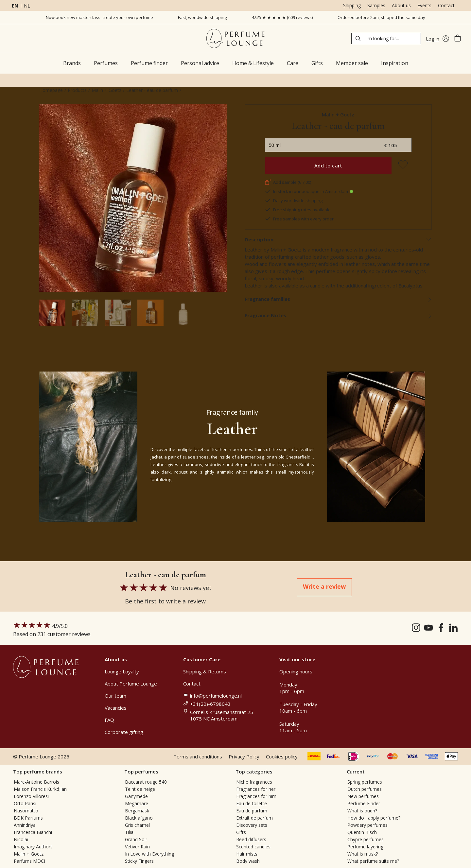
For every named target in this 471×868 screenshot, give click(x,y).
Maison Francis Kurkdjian (40, 789)
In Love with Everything (149, 854)
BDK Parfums (28, 818)
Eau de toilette (252, 803)
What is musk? (363, 854)
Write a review (324, 586)
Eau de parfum (252, 811)
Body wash (248, 861)
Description (338, 239)
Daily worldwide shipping (294, 200)
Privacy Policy (244, 756)
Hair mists (247, 854)
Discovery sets (252, 825)
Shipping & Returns (205, 671)
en (15, 6)
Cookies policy (282, 756)
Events (424, 5)
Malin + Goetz (106, 90)
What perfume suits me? (373, 861)
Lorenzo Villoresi (31, 796)
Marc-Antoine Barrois (36, 782)
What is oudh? (362, 811)
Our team (115, 696)
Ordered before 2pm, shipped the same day (381, 17)
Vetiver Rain (137, 847)
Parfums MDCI (29, 861)
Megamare (137, 803)
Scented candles (253, 847)
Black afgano (139, 818)
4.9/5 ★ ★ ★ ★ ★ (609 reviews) (282, 17)
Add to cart (328, 165)
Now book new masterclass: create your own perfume (99, 17)
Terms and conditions (198, 756)
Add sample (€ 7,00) (288, 182)
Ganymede (136, 796)
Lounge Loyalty (122, 671)
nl (27, 6)
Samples (376, 5)
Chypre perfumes (366, 839)
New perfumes (363, 796)
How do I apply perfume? (374, 818)
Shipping (352, 5)
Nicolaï (21, 839)
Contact (446, 5)
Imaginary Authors (33, 847)
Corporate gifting (124, 732)
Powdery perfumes (367, 825)
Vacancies (116, 708)
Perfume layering (365, 847)
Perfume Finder (364, 803)
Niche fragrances (254, 782)
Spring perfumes (365, 782)
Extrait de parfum (254, 818)
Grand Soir (136, 839)
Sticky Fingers (139, 861)
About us (401, 5)
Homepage (51, 90)
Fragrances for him (256, 796)
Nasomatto (26, 811)
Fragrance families (338, 299)
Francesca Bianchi (33, 832)
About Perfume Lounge (131, 684)
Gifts (241, 832)
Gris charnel (137, 825)
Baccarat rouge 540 (146, 782)
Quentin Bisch (362, 832)
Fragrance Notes (338, 315)
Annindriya (25, 825)
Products (77, 90)
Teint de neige (140, 789)
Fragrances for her (256, 789)
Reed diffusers (251, 839)
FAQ (109, 720)
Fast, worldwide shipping (202, 17)
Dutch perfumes (365, 789)
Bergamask (137, 811)
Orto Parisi (25, 803)
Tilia (129, 832)
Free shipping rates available (298, 210)
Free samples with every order (299, 219)
